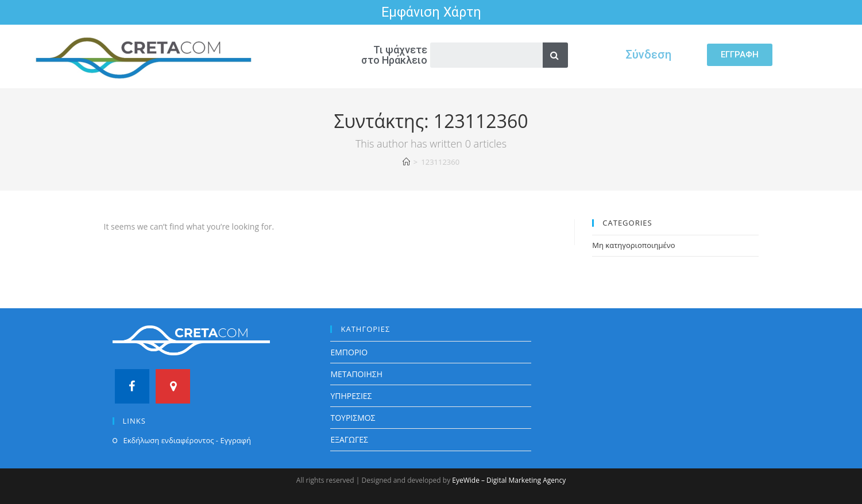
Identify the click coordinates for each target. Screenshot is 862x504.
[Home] (406, 162)
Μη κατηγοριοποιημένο (633, 245)
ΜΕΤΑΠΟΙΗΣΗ (356, 374)
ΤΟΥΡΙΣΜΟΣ (353, 418)
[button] (740, 55)
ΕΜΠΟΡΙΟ (349, 352)
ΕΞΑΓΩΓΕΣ (349, 439)
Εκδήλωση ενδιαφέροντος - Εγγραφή (187, 440)
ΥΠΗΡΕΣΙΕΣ (351, 396)
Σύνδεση (648, 55)
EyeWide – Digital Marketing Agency (509, 480)
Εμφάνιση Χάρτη (431, 12)
